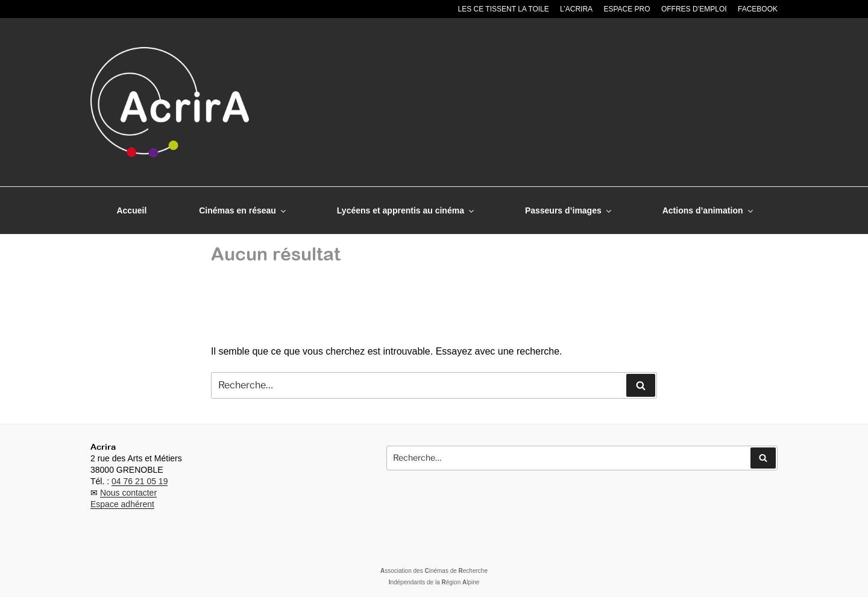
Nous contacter (128, 493)
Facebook (758, 9)
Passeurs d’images (569, 210)
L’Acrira (576, 9)
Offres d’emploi (694, 9)
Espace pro (627, 9)
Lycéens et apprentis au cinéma (406, 210)
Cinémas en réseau (243, 210)
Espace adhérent (122, 504)
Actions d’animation (709, 210)
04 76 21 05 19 (140, 481)
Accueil (131, 210)
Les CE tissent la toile (504, 9)
